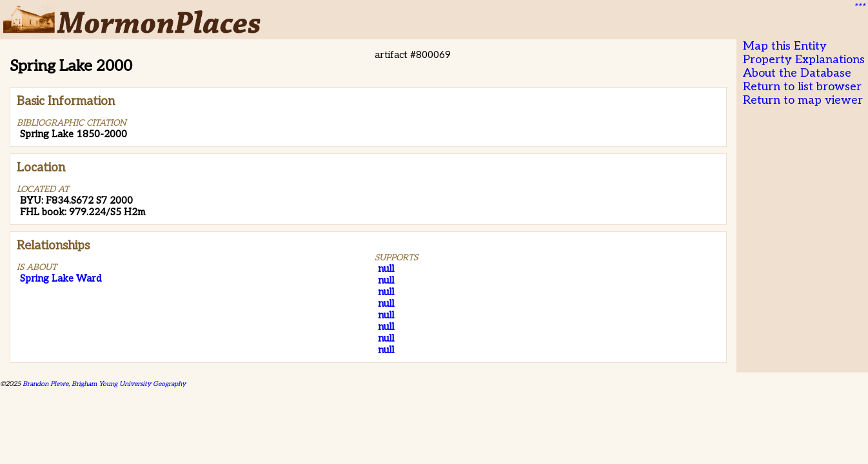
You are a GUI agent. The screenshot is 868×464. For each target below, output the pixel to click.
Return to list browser (802, 87)
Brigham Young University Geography (129, 384)
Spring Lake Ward (61, 278)
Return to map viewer (803, 100)
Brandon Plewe (45, 384)
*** (859, 7)
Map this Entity (785, 46)
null (386, 269)
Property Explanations (804, 60)
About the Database (797, 73)
